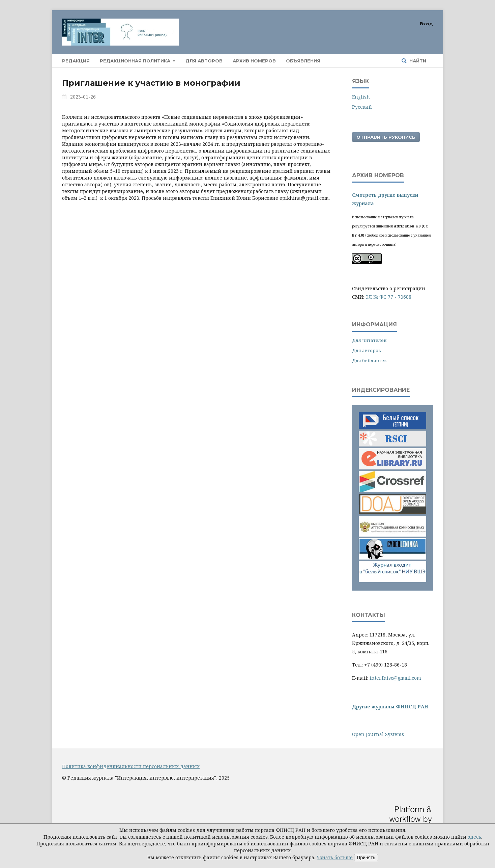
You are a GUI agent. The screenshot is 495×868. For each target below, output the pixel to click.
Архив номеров (254, 61)
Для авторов (204, 61)
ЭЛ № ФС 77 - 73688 (388, 297)
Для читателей (369, 340)
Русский (362, 107)
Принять (366, 858)
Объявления (303, 61)
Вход (426, 24)
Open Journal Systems (378, 734)
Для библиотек (369, 360)
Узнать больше (335, 857)
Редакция (76, 61)
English (361, 97)
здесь (474, 837)
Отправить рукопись (386, 137)
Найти (417, 61)
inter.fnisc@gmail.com (395, 678)
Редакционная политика (136, 61)
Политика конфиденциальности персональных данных (131, 766)
